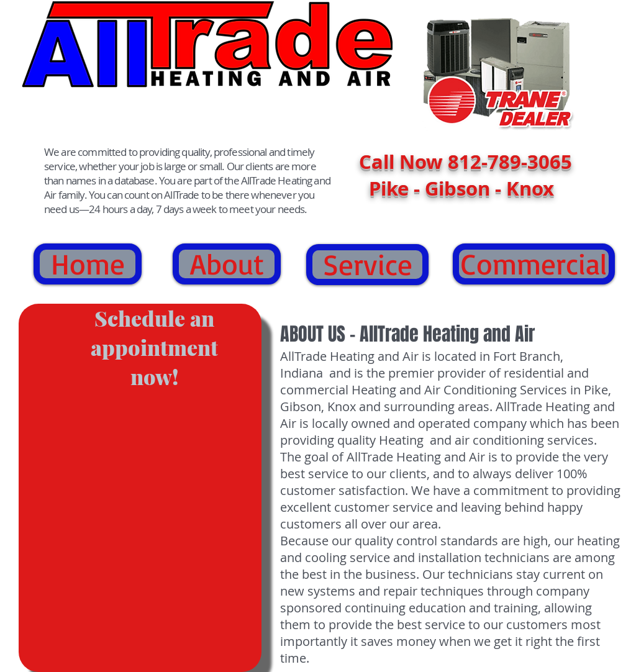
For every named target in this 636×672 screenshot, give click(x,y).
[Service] (367, 265)
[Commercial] (534, 264)
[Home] (88, 264)
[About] (227, 264)
